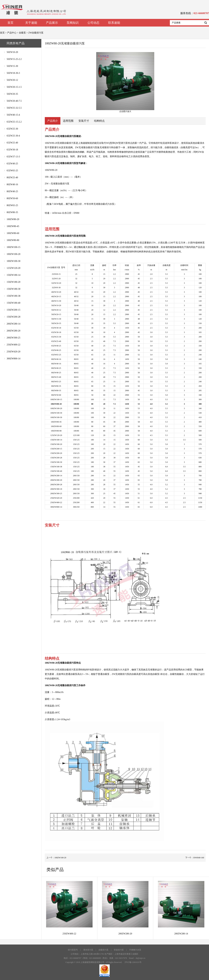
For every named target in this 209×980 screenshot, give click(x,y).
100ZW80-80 (13, 240)
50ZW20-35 (12, 94)
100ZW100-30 (13, 261)
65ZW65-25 (12, 171)
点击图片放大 (125, 82)
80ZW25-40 (12, 178)
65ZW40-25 (12, 164)
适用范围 (68, 121)
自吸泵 (22, 33)
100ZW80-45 (13, 226)
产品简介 (53, 121)
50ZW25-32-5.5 (14, 108)
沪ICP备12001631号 (133, 962)
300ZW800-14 (13, 359)
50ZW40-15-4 (13, 115)
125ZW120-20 (13, 268)
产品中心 (12, 33)
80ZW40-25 (12, 191)
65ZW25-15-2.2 (14, 122)
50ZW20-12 (12, 80)
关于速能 (31, 23)
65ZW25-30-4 (13, 136)
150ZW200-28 (13, 317)
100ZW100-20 (13, 254)
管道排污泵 (119, 950)
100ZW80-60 (13, 233)
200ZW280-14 (13, 324)
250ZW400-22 (13, 345)
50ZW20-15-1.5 (14, 87)
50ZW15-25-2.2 (14, 59)
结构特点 (99, 121)
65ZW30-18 (12, 150)
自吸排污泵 (104, 950)
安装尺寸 (84, 121)
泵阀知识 (73, 23)
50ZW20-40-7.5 (14, 101)
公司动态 (93, 23)
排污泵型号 (73, 950)
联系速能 (114, 23)
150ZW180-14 (13, 275)
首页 (10, 23)
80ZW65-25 (12, 205)
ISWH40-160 (199, 858)
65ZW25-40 (12, 143)
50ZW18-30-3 (13, 73)
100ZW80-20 (13, 219)
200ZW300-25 (13, 338)
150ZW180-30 (13, 289)
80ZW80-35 (12, 212)
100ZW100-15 (13, 247)
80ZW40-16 (12, 184)
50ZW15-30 (12, 66)
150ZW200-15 (13, 310)
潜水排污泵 (88, 950)
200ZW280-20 (13, 331)
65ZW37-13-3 (13, 157)
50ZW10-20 (12, 52)
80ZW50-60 (12, 198)
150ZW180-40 (13, 303)
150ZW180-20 (13, 282)
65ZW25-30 (12, 129)
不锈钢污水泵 (135, 950)
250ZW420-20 (13, 352)
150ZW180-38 (13, 296)
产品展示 (52, 23)
